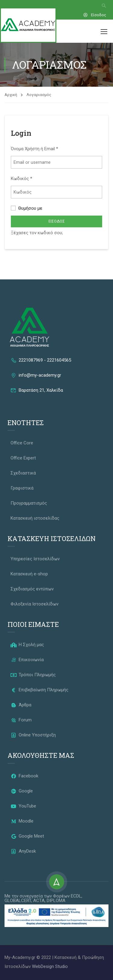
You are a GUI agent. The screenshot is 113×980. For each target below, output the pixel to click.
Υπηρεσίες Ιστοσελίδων (35, 559)
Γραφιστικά (22, 488)
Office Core (22, 443)
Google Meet (27, 836)
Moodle (22, 821)
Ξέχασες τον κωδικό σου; (37, 233)
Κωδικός (22, 179)
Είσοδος (94, 15)
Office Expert (23, 458)
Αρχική (11, 95)
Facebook (24, 776)
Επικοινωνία (27, 660)
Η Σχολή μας (27, 645)
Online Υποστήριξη (33, 735)
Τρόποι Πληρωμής (33, 675)
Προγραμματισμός (29, 503)
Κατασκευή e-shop (29, 574)
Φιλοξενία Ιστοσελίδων (35, 604)
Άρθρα (21, 705)
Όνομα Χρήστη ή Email (35, 149)
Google (22, 791)
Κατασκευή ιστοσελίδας (35, 518)
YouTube (23, 806)
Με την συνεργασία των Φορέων (38, 896)
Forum (21, 720)
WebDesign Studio (50, 966)
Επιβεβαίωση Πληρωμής (39, 690)
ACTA (39, 901)
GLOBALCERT (18, 901)
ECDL (76, 896)
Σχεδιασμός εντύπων (32, 589)
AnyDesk (23, 851)
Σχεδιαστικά (23, 473)
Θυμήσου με (27, 208)
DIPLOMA (56, 901)
